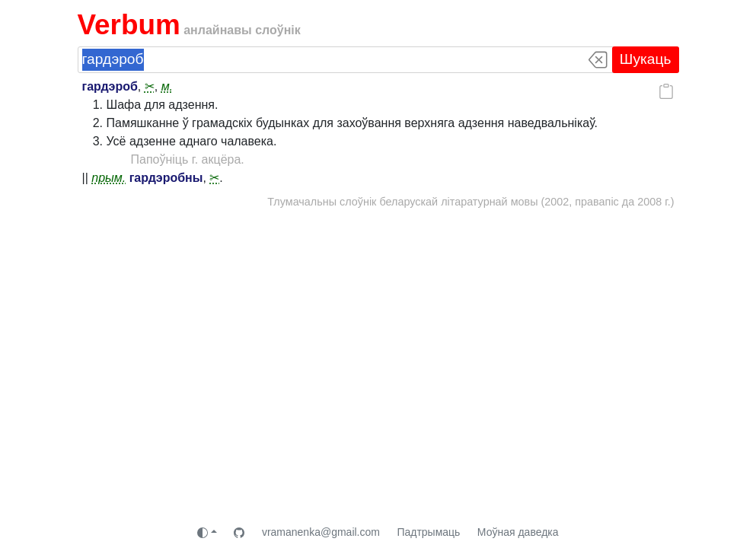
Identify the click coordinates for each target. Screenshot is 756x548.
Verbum (129, 25)
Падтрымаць (428, 532)
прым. (108, 178)
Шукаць (646, 59)
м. (167, 86)
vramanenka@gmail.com (321, 532)
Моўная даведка (518, 532)
